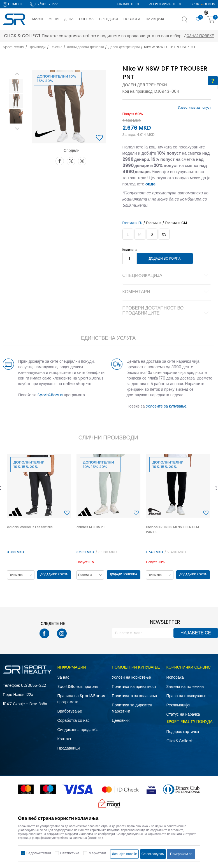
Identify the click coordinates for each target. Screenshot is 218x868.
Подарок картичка (183, 732)
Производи (37, 47)
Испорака (175, 677)
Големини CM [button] (176, 223)
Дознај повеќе (159, 36)
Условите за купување (166, 406)
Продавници (69, 748)
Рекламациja (178, 705)
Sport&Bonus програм (78, 687)
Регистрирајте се (165, 4)
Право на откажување (186, 696)
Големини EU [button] (132, 223)
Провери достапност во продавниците (166, 311)
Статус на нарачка (183, 714)
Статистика (70, 853)
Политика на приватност (134, 687)
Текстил (56, 47)
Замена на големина (185, 687)
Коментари (166, 292)
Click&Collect (180, 741)
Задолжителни (39, 853)
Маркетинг (97, 853)
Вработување (70, 711)
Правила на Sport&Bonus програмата (81, 699)
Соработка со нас (74, 720)
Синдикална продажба (78, 730)
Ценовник (121, 720)
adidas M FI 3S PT (91, 527)
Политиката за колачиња (134, 696)
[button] (190, 21)
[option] (16, 86)
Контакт (64, 739)
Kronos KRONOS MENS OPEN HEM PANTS (172, 530)
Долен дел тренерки (124, 47)
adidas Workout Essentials (30, 527)
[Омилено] (198, 19)
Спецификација (166, 276)
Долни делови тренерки (85, 47)
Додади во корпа (164, 258)
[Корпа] (211, 20)
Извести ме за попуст (194, 108)
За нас (63, 677)
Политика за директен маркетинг (132, 708)
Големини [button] (154, 223)
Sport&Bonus (50, 395)
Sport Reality (13, 47)
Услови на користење (131, 677)
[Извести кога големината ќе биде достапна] (128, 234)
